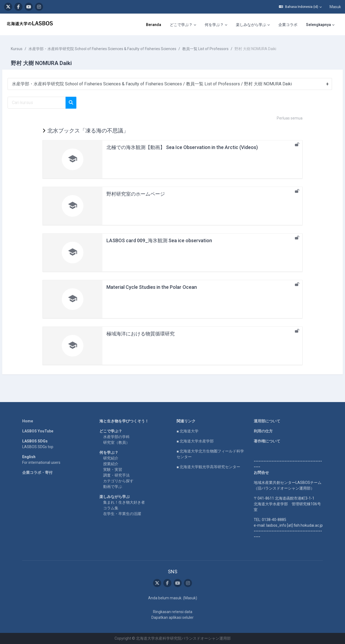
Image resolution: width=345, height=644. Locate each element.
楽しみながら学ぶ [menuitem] (190, 25)
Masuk (335, 7)
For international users (41, 462)
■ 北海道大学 (188, 431)
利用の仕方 (263, 431)
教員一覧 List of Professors (218, 49)
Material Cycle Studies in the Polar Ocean (152, 287)
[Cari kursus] (50, 103)
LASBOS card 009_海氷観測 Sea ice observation (159, 240)
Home (28, 421)
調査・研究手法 (116, 475)
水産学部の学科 (116, 437)
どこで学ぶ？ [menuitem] (120, 25)
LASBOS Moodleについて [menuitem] (267, 25)
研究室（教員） (116, 442)
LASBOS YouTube (38, 431)
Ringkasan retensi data (173, 612)
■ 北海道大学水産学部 (195, 441)
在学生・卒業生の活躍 (122, 514)
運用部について (267, 421)
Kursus (30, 49)
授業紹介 (111, 464)
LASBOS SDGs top (38, 447)
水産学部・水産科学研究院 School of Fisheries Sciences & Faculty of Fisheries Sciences (115, 49)
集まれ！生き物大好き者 (124, 502)
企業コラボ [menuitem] (227, 25)
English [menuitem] (308, 25)
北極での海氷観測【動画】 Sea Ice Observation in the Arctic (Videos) (182, 147)
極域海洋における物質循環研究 (141, 334)
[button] (300, 7)
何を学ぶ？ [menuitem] (153, 25)
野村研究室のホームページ (136, 194)
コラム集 (111, 508)
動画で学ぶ (113, 487)
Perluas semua (290, 118)
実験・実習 (113, 470)
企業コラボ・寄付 (37, 473)
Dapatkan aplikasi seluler (172, 617)
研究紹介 (111, 458)
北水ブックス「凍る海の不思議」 (88, 131)
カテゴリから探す (118, 481)
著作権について (267, 441)
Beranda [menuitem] (93, 25)
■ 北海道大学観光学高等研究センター (208, 467)
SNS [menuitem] (327, 25)
